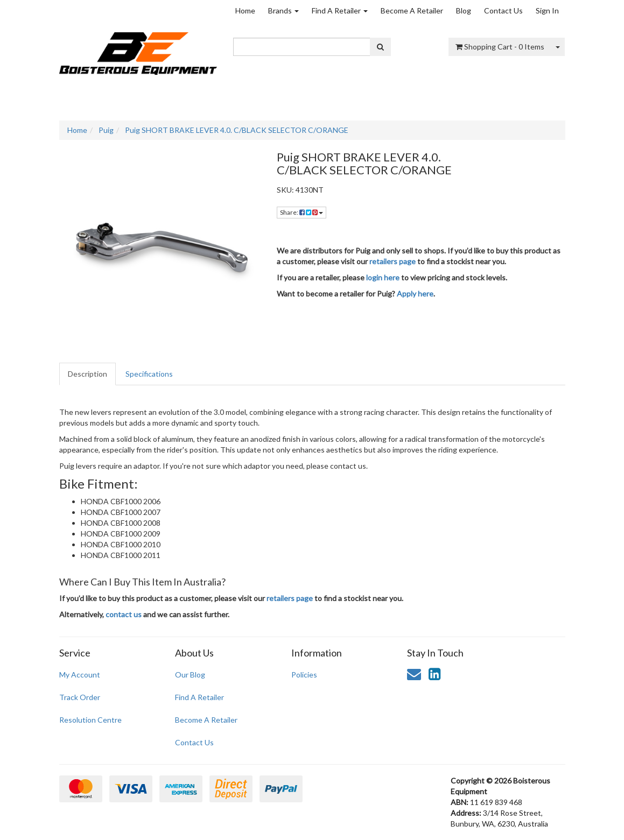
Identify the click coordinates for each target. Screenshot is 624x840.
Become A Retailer (412, 10)
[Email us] (414, 674)
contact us (124, 614)
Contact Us (503, 10)
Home (245, 10)
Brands (283, 10)
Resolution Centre (90, 720)
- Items (500, 47)
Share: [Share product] (302, 212)
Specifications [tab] (149, 374)
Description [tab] (87, 374)
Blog (464, 10)
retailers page (392, 261)
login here (383, 277)
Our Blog (190, 675)
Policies (304, 675)
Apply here (415, 294)
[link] (434, 674)
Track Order (80, 697)
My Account (80, 675)
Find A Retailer (340, 10)
